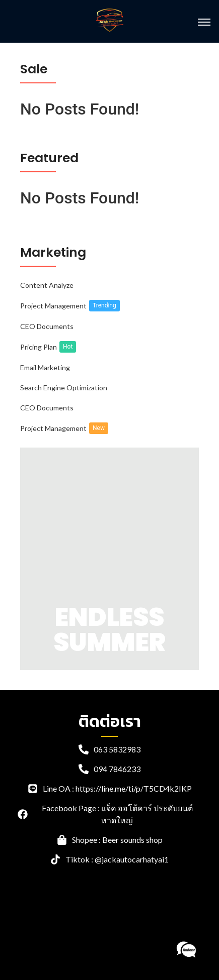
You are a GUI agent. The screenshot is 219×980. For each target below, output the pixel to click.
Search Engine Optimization (64, 388)
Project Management (53, 306)
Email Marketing (45, 367)
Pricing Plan (39, 347)
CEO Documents (47, 326)
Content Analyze (47, 285)
